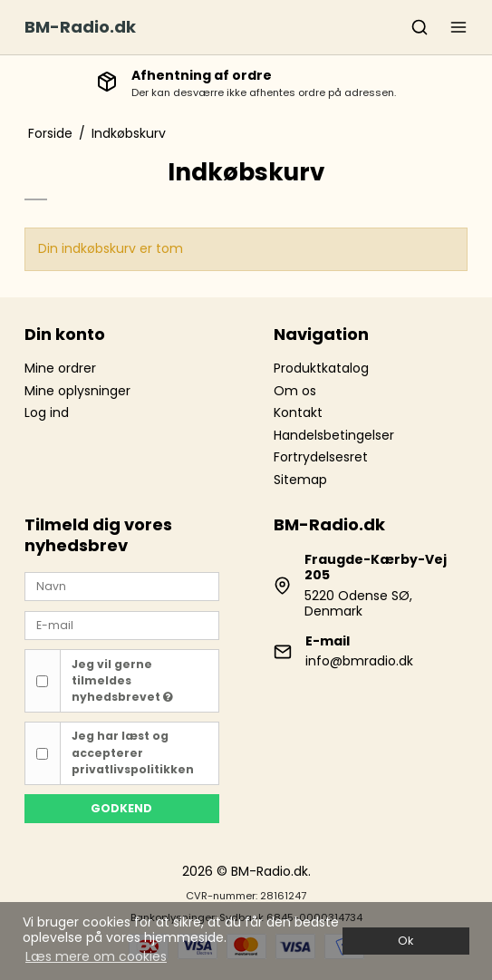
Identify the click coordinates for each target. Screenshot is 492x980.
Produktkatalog (321, 368)
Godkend (121, 808)
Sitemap (300, 480)
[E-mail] (121, 625)
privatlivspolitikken (133, 769)
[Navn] (121, 586)
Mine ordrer (60, 368)
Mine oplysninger (77, 391)
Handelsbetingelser (334, 435)
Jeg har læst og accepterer (133, 752)
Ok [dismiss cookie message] (405, 941)
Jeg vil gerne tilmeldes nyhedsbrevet (122, 681)
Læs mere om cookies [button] (96, 956)
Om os (295, 391)
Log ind (47, 412)
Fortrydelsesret (321, 457)
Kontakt (298, 412)
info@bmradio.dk (359, 661)
